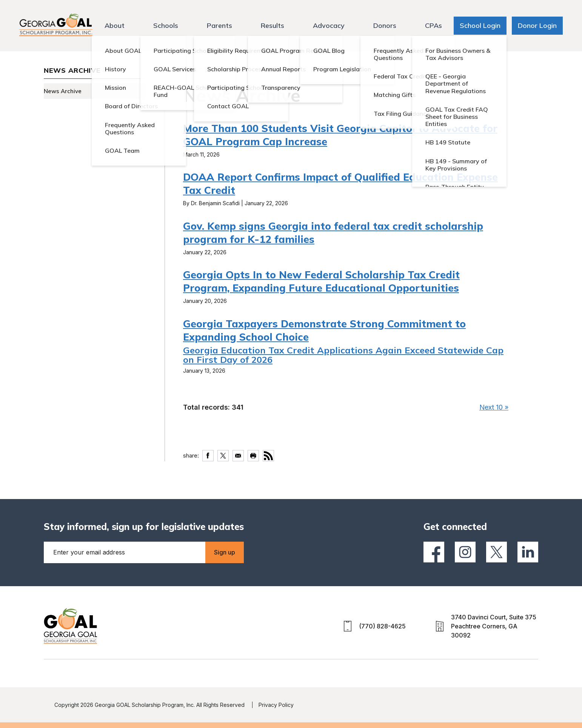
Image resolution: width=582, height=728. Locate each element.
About (115, 25)
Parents (219, 25)
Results (273, 25)
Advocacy (329, 25)
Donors (385, 25)
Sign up (225, 552)
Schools (166, 25)
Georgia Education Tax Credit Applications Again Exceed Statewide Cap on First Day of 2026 (343, 355)
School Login (480, 25)
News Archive (63, 91)
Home (190, 69)
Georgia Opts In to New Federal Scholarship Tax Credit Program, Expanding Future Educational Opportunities (321, 281)
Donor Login (537, 25)
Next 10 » (494, 407)
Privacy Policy (276, 705)
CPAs (433, 25)
